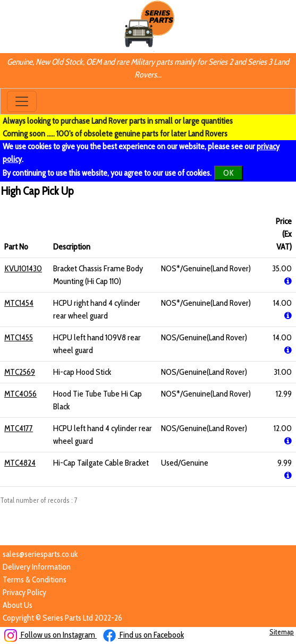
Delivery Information (37, 567)
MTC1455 (19, 337)
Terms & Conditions (35, 579)
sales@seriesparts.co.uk (40, 554)
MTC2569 (20, 372)
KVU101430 (23, 268)
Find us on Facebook (143, 635)
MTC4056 (20, 394)
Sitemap (282, 632)
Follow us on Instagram (50, 635)
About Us (18, 605)
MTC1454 (19, 303)
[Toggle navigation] (22, 101)
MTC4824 (20, 463)
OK (229, 173)
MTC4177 (19, 428)
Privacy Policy (24, 592)
